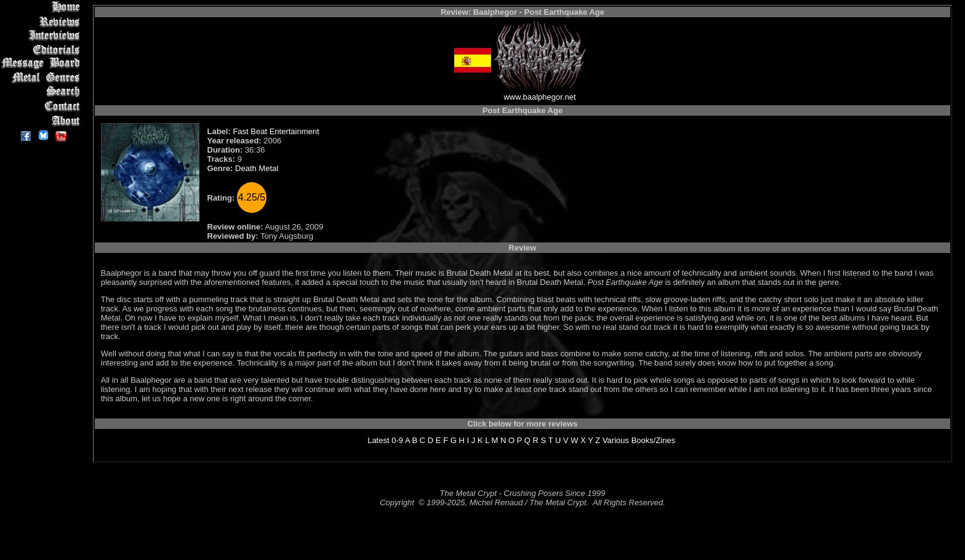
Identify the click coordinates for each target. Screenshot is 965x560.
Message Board (43, 64)
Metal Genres (43, 78)
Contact (43, 106)
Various (616, 440)
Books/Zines (654, 440)
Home (43, 7)
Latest (378, 440)
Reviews (43, 21)
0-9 (397, 440)
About (43, 120)
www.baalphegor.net (539, 97)
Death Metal (257, 168)
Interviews (43, 35)
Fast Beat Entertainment (276, 131)
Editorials (43, 50)
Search (43, 92)
